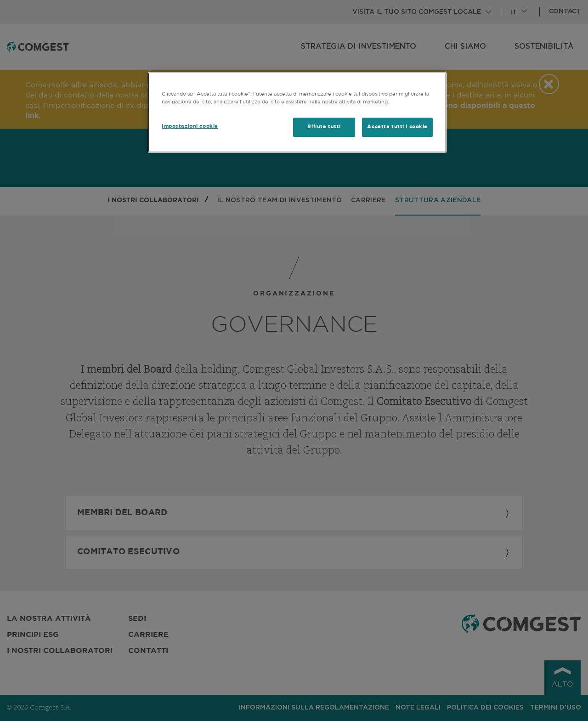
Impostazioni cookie (190, 126)
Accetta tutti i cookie (397, 127)
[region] (297, 112)
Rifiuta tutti (324, 127)
